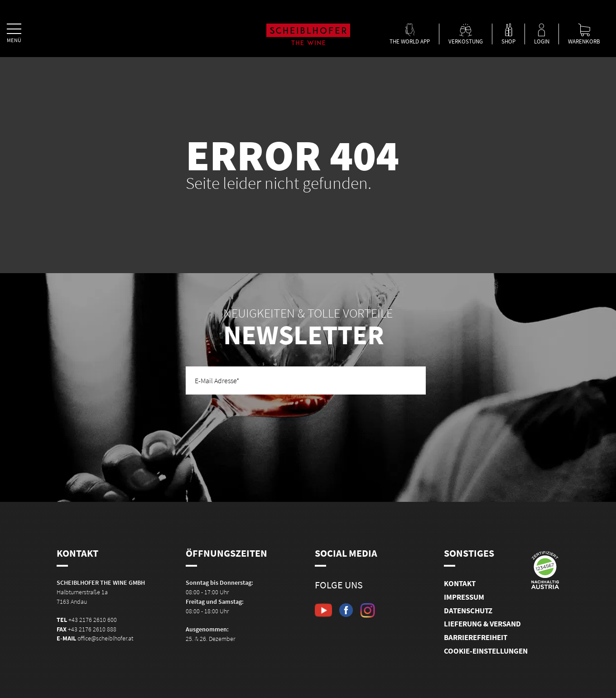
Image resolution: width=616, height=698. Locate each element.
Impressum (464, 597)
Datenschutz (468, 611)
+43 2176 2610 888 (92, 629)
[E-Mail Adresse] (306, 380)
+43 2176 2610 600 (93, 620)
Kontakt (460, 583)
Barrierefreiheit (476, 637)
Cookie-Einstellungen (486, 651)
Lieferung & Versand (482, 624)
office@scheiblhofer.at (105, 638)
